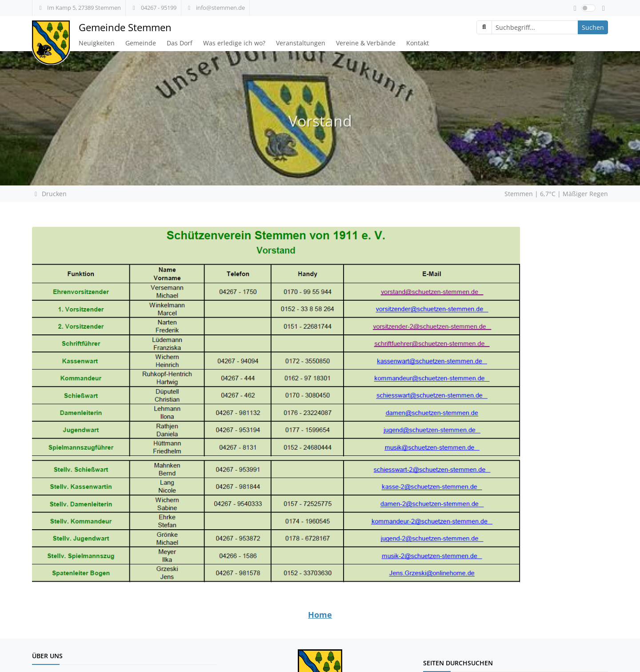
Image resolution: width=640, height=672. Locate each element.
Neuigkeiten (97, 43)
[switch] (588, 8)
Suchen (593, 27)
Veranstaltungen (301, 43)
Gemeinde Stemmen (125, 27)
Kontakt (418, 43)
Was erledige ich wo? (234, 43)
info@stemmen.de (215, 8)
